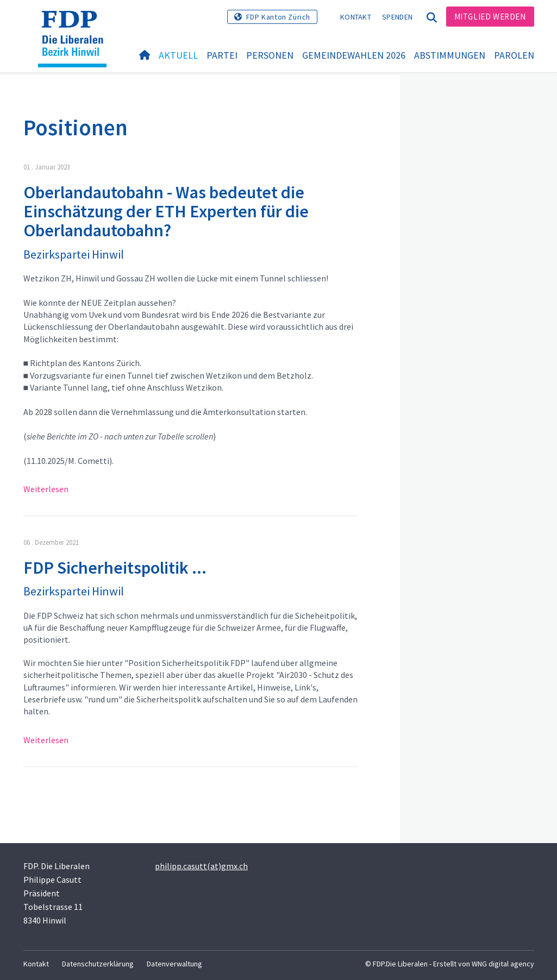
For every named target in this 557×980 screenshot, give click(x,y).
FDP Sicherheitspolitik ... (115, 568)
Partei (222, 55)
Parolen (514, 55)
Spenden (397, 17)
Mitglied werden (490, 17)
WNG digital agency (503, 964)
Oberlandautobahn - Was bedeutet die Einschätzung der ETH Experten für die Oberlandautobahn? (166, 211)
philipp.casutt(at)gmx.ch (201, 866)
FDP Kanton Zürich (278, 17)
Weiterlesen (46, 489)
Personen (270, 55)
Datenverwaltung (174, 964)
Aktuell (178, 55)
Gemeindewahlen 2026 (354, 55)
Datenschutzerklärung (98, 964)
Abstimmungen (450, 55)
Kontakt (356, 17)
